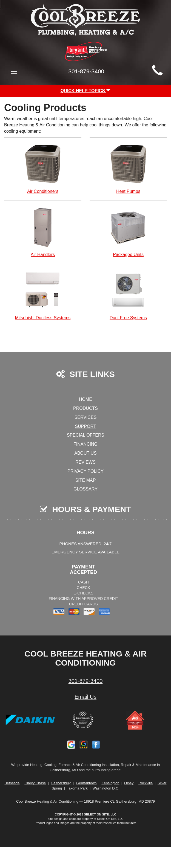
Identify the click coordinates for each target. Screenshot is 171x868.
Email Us (86, 697)
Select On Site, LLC (100, 814)
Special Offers (86, 435)
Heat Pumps (128, 168)
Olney (129, 783)
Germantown (86, 783)
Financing (86, 444)
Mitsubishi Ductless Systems (43, 295)
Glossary (86, 489)
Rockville (146, 783)
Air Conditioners (43, 168)
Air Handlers (43, 232)
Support (85, 426)
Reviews (86, 462)
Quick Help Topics (86, 91)
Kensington (110, 783)
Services (86, 417)
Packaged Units (128, 232)
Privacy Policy (86, 471)
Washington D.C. (106, 788)
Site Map (86, 480)
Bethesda (12, 783)
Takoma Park (77, 788)
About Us (86, 453)
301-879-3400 (86, 681)
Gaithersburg (61, 783)
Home (86, 399)
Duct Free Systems (128, 295)
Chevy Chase (35, 783)
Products (86, 408)
